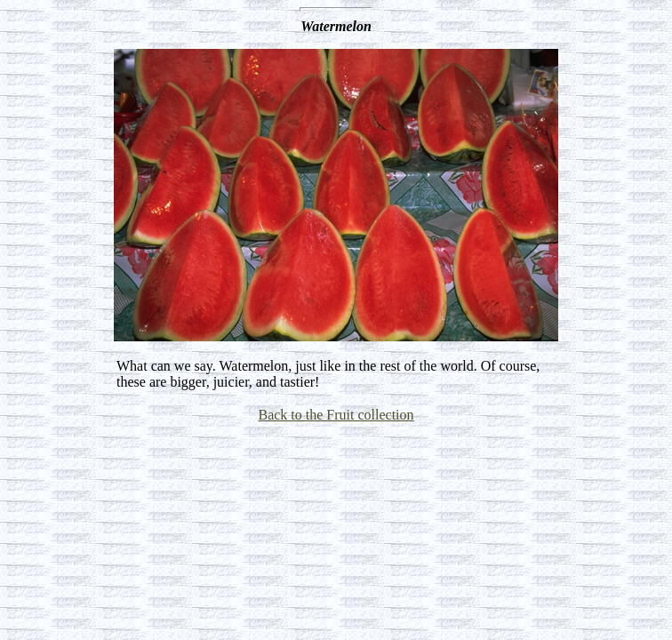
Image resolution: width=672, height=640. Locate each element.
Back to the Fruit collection (336, 415)
